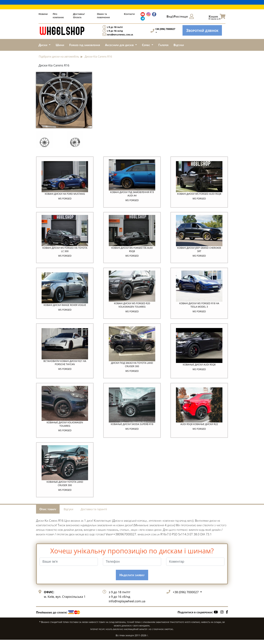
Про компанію (58, 16)
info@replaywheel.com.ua (120, 35)
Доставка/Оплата (79, 16)
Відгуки (179, 45)
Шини (60, 45)
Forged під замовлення (85, 45)
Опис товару (48, 513)
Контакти (129, 14)
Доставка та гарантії (94, 513)
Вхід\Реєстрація (180, 16)
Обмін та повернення (103, 16)
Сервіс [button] (146, 45)
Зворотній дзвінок (202, 30)
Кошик (217, 17)
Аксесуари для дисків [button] (120, 45)
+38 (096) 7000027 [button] (186, 596)
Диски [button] (43, 45)
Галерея (163, 45)
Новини (43, 14)
